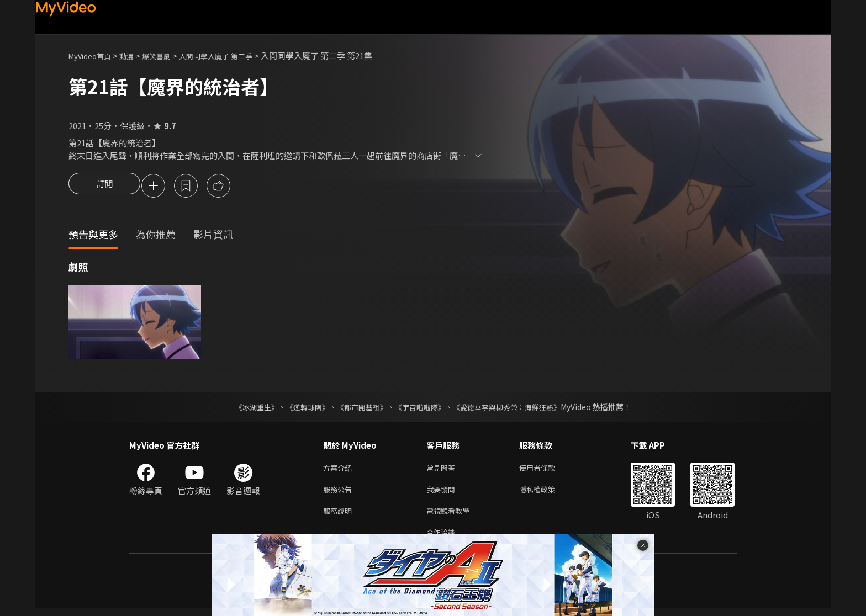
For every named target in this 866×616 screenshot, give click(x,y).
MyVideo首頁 (94, 55)
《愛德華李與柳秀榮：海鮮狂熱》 (514, 408)
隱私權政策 (546, 493)
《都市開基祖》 (359, 408)
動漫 (135, 55)
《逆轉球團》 (301, 408)
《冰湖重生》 (247, 408)
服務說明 (340, 516)
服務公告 (340, 493)
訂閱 (104, 187)
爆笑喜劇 (168, 55)
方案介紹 (340, 470)
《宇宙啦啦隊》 (421, 408)
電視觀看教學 (451, 516)
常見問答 (443, 470)
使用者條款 (546, 470)
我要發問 (443, 493)
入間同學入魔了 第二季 (236, 55)
